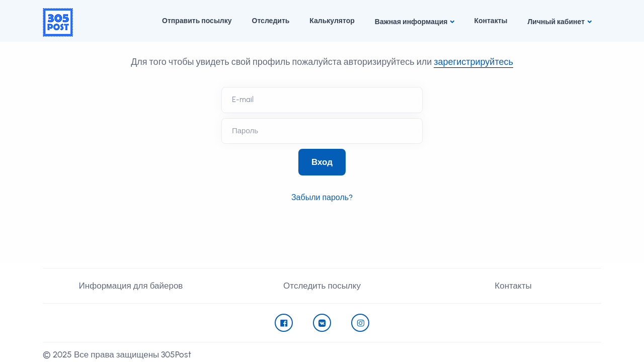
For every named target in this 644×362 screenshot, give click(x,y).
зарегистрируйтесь (473, 62)
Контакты (491, 21)
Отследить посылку (322, 286)
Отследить (271, 21)
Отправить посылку (197, 21)
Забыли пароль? (322, 197)
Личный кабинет (556, 22)
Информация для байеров (131, 286)
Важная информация (411, 22)
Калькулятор (332, 21)
